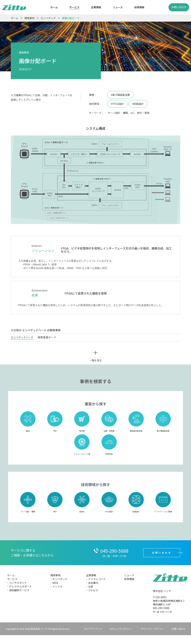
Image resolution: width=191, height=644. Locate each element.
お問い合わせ (179, 7)
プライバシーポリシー (152, 629)
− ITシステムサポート (20, 586)
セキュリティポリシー (121, 629)
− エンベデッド (59, 579)
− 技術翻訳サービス (18, 590)
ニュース (118, 7)
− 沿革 (90, 587)
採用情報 (139, 7)
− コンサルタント (17, 583)
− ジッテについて (96, 579)
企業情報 (96, 7)
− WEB (54, 583)
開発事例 (55, 575)
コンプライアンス (93, 629)
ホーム (54, 7)
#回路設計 (138, 104)
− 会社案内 (92, 583)
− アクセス (92, 590)
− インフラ (56, 587)
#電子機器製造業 (120, 95)
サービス (74, 7)
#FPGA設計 (117, 104)
